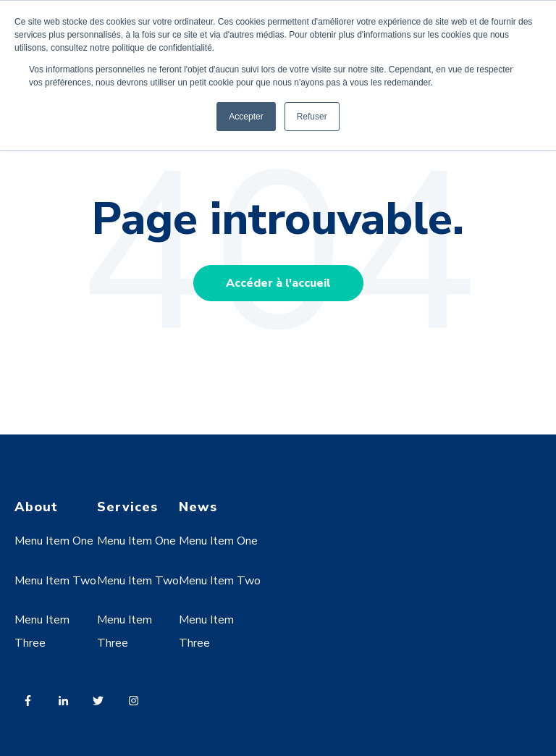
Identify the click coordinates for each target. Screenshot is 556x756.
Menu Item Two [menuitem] (55, 581)
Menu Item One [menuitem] (54, 541)
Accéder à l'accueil (278, 283)
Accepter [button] (246, 117)
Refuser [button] (312, 117)
